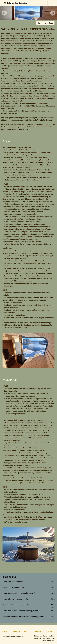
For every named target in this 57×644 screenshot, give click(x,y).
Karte (40, 23)
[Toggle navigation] (50, 3)
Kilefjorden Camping (15, 3)
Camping (17, 631)
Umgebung (49, 23)
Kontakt (49, 631)
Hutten (5, 631)
